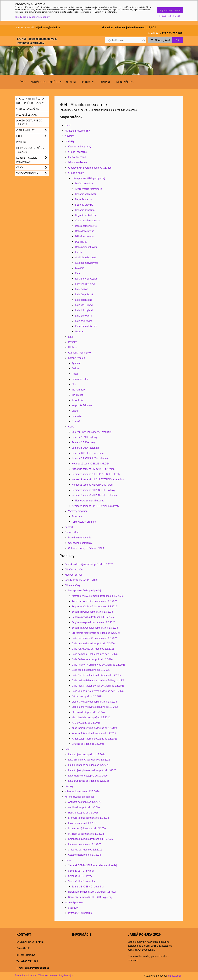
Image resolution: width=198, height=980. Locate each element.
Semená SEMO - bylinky (84, 437)
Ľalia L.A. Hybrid (84, 310)
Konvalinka (78, 400)
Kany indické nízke (85, 284)
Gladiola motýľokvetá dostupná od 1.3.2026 (95, 707)
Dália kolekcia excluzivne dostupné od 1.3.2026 (98, 691)
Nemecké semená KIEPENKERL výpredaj (90, 897)
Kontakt (105, 82)
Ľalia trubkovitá (84, 321)
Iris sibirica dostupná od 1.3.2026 (86, 834)
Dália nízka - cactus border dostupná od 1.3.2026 (98, 686)
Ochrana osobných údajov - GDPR (86, 548)
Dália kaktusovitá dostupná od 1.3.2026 (93, 649)
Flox (74, 384)
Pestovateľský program (84, 522)
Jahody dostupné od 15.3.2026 (81, 580)
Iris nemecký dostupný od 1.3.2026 (87, 828)
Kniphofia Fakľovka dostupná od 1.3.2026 (90, 839)
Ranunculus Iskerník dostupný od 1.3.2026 (94, 738)
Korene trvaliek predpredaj (79, 797)
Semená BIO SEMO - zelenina (88, 453)
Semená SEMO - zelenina (85, 448)
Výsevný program (78, 511)
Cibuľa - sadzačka (77, 152)
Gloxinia (80, 268)
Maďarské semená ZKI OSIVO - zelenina (93, 469)
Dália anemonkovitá (86, 226)
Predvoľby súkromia (25, 975)
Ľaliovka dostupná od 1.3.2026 (85, 844)
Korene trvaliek (76, 358)
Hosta (75, 374)
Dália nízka (81, 242)
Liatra (75, 411)
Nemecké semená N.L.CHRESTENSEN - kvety (96, 474)
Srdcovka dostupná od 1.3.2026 (85, 849)
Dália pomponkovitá (86, 247)
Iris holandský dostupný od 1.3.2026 (91, 717)
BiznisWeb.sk (174, 976)
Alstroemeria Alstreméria (89, 189)
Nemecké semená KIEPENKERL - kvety (92, 485)
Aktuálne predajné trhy (46, 82)
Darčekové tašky (84, 183)
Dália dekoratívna (85, 231)
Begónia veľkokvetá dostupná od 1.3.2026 (94, 606)
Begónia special (84, 199)
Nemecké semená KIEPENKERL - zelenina (94, 495)
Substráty (77, 516)
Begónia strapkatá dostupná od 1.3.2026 (93, 622)
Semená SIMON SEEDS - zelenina (90, 458)
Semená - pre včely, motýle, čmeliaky (92, 432)
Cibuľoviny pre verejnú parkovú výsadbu (90, 168)
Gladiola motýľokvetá (87, 263)
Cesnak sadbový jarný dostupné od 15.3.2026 (89, 564)
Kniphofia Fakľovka (82, 405)
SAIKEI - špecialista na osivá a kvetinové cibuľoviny (37, 41)
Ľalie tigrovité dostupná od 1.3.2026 (88, 775)
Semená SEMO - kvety (84, 442)
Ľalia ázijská (82, 289)
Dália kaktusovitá (84, 236)
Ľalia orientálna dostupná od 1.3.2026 (89, 765)
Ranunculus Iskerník (86, 326)
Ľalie (71, 337)
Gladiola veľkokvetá (86, 257)
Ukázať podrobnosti (169, 16)
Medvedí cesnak (77, 157)
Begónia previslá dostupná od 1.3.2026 (93, 617)
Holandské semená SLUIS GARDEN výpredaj (92, 892)
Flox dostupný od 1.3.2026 (83, 823)
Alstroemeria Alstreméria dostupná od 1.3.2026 (97, 596)
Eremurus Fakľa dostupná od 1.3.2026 (89, 818)
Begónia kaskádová (85, 215)
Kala (77, 273)
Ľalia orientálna (84, 300)
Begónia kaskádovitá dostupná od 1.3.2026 (95, 628)
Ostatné (79, 331)
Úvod (23, 82)
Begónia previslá (84, 205)
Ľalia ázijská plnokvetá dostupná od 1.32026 (92, 770)
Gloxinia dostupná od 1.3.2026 (88, 712)
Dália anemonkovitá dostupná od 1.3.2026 (94, 638)
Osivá (71, 426)
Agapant (76, 363)
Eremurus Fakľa (80, 379)
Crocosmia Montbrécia (87, 220)
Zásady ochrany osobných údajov (56, 975)
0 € (178, 40)
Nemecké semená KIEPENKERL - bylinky (93, 490)
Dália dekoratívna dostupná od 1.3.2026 (93, 643)
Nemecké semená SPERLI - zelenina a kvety (95, 506)
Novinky (71, 82)
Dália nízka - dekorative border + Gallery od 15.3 (98, 680)
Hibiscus (73, 347)
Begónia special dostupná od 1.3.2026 (92, 612)
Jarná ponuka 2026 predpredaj (85, 590)
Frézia (78, 252)
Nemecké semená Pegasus (89, 500)
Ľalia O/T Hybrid (84, 305)
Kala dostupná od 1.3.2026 (86, 722)
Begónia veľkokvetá (86, 194)
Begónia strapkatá (85, 210)
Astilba (75, 368)
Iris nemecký (79, 389)
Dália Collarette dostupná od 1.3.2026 (92, 659)
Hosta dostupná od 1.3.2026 (83, 812)
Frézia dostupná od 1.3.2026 (87, 696)
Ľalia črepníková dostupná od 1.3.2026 (89, 759)
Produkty (88, 82)
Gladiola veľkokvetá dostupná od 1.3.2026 (94, 701)
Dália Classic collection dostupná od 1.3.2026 (96, 675)
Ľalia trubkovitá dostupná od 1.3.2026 (89, 781)
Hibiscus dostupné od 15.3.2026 (82, 791)
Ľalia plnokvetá (83, 315)
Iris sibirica (78, 395)
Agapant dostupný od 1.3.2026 (85, 802)
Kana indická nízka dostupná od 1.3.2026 (94, 733)
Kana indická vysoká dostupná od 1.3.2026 (95, 728)
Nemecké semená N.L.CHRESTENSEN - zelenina (98, 479)
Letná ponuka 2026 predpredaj (88, 178)
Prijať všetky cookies (170, 10)
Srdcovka (77, 416)
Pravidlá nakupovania (80, 537)
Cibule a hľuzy (76, 173)
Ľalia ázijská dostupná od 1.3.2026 (87, 754)
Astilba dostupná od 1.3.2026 (84, 807)
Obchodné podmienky (80, 543)
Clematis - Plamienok (80, 352)
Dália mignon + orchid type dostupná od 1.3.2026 (98, 665)
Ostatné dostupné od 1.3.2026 (88, 744)
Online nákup (125, 82)
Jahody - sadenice (78, 162)
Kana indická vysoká (86, 279)
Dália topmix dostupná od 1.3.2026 (91, 670)
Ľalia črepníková (84, 294)
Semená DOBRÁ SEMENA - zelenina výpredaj (92, 865)
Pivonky (72, 342)
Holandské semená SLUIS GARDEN (91, 463)
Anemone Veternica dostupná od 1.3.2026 (94, 601)
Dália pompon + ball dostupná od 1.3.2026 (95, 654)
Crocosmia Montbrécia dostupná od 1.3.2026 (96, 633)
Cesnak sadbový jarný (80, 146)
